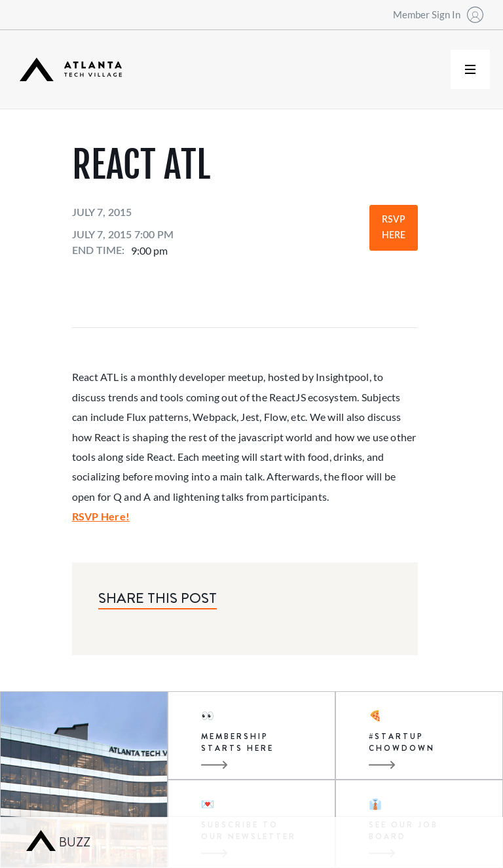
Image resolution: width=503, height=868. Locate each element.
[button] (470, 69)
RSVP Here (394, 228)
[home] (71, 70)
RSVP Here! (101, 516)
